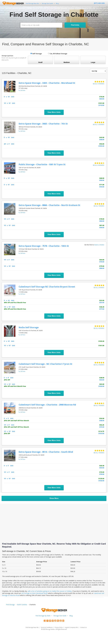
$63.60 (102, 384)
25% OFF (7, 380)
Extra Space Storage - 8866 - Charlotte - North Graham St (49, 205)
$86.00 (102, 221)
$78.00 (102, 219)
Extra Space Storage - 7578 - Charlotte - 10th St (44, 246)
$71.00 (102, 185)
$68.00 (102, 178)
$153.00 (101, 433)
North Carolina (22, 605)
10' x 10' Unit (9, 103)
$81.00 (102, 225)
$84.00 (102, 99)
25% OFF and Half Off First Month (16, 421)
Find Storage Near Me (32, 3)
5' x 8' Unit (9, 378)
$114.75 (101, 431)
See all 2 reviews (99, 287)
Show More (54, 498)
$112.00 (101, 105)
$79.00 (102, 266)
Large (93, 60)
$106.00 (101, 386)
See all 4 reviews (99, 328)
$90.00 (102, 180)
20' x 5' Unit (9, 144)
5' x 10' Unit (9, 97)
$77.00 (102, 309)
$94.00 (102, 144)
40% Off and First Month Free (15, 303)
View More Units (54, 112)
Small (40, 60)
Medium (67, 60)
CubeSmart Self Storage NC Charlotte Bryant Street (47, 287)
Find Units (75, 25)
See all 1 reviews (99, 206)
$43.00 (102, 137)
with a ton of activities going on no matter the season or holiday (50, 591)
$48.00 (102, 140)
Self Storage (36, 54)
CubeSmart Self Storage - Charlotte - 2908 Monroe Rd (47, 405)
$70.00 (102, 262)
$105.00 (101, 146)
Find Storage (10, 605)
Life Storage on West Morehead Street (34, 593)
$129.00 (101, 479)
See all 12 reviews (98, 125)
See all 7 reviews (99, 406)
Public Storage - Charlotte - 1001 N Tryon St (42, 164)
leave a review (99, 245)
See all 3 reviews (99, 365)
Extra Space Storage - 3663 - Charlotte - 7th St (43, 124)
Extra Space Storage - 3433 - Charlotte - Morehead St (47, 83)
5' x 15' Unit (9, 185)
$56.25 (102, 425)
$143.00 (101, 481)
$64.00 (102, 260)
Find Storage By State (43, 616)
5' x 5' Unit (9, 418)
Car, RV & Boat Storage (58, 54)
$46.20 (102, 307)
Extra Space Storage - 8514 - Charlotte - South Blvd (46, 452)
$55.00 (102, 303)
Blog (57, 3)
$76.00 (102, 97)
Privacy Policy (59, 627)
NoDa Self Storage (29, 327)
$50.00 (102, 468)
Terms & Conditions (47, 627)
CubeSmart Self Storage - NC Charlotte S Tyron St (45, 364)
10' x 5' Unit (9, 219)
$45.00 (102, 466)
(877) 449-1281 (99, 3)
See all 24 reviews (98, 165)
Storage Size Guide (47, 3)
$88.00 (102, 268)
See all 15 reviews (98, 84)
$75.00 (102, 427)
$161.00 (101, 345)
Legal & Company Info (71, 627)
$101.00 (101, 103)
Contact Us (83, 627)
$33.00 (102, 300)
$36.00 (102, 418)
